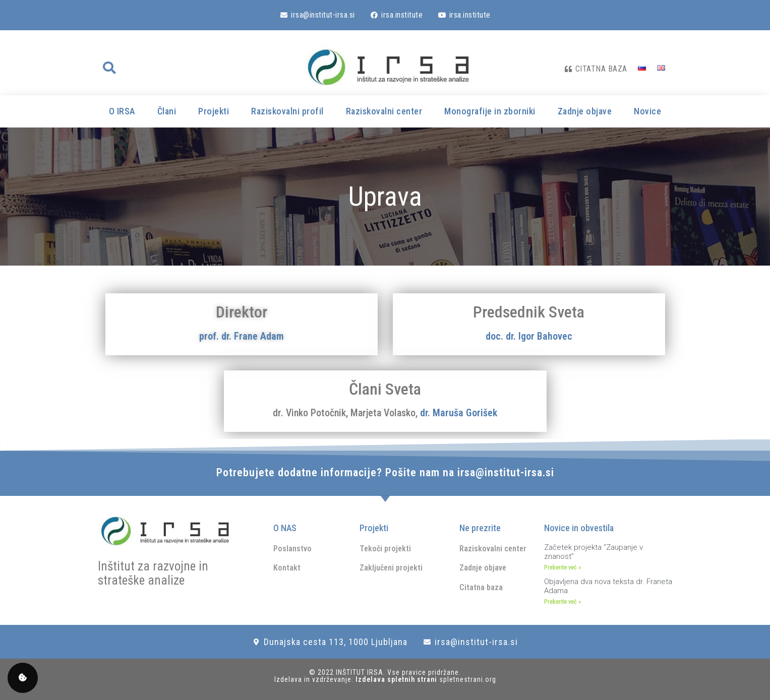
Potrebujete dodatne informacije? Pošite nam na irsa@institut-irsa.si (385, 472)
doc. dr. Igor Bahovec (529, 336)
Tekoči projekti (385, 549)
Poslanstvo (292, 549)
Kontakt (287, 568)
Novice (647, 111)
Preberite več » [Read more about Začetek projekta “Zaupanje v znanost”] (562, 567)
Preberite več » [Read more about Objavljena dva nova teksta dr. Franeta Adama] (562, 602)
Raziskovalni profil (287, 111)
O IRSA (122, 111)
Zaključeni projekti (391, 568)
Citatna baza (481, 587)
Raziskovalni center (384, 111)
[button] (109, 68)
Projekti (214, 111)
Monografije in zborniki (490, 111)
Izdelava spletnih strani (397, 679)
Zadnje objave (585, 111)
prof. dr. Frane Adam (242, 336)
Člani (167, 111)
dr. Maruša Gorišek (459, 413)
